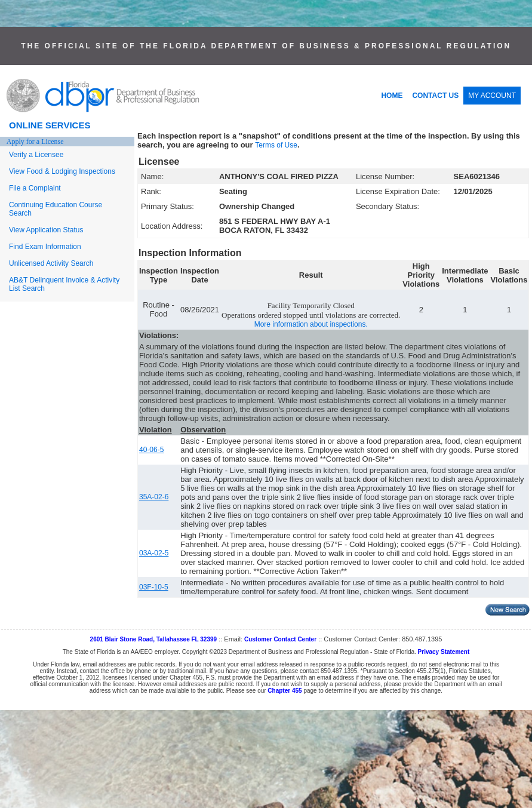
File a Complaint (35, 188)
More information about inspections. (311, 324)
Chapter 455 (285, 691)
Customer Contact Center (280, 639)
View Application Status (46, 230)
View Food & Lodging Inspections (62, 171)
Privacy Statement (444, 652)
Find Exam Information (45, 247)
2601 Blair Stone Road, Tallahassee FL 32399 (154, 639)
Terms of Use (276, 145)
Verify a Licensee (36, 155)
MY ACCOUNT (492, 96)
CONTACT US (435, 96)
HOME (392, 96)
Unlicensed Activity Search (51, 263)
